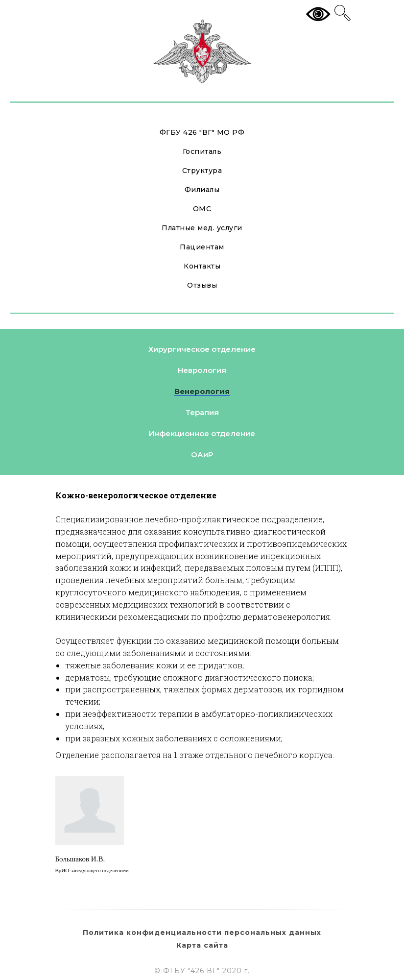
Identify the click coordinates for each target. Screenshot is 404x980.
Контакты (202, 266)
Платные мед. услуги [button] (202, 228)
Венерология (202, 391)
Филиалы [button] (202, 190)
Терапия (202, 412)
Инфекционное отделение (202, 433)
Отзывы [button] (202, 285)
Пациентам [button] (202, 247)
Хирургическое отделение (202, 349)
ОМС (202, 209)
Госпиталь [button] (202, 151)
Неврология (202, 370)
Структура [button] (202, 171)
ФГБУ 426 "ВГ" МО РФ (202, 132)
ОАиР (202, 454)
